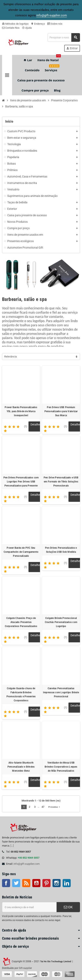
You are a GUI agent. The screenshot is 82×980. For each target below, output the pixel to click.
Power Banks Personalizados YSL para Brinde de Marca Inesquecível (21, 411)
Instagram (57, 883)
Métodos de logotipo (15, 24)
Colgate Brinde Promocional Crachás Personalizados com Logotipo (61, 622)
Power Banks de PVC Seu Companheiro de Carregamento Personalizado (21, 552)
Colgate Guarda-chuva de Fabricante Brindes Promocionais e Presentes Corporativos (21, 694)
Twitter (16, 883)
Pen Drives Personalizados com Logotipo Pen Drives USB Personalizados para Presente (21, 482)
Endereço (38, 24)
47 (43, 807)
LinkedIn (67, 883)
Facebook (6, 883)
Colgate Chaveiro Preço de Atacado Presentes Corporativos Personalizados (21, 622)
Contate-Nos (11, 28)
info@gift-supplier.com (27, 864)
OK (68, 907)
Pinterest (46, 883)
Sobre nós (55, 24)
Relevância (11, 357)
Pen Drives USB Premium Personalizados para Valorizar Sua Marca (61, 411)
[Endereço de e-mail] (29, 907)
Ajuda (27, 28)
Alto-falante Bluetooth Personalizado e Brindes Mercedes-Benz (21, 767)
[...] (12, 846)
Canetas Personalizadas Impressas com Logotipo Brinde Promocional (61, 692)
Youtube (36, 883)
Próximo (55, 807)
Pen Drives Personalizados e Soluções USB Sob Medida (61, 550)
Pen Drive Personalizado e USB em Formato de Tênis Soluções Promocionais (61, 482)
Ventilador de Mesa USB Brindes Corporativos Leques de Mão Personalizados (61, 767)
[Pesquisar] (64, 37)
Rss (26, 883)
